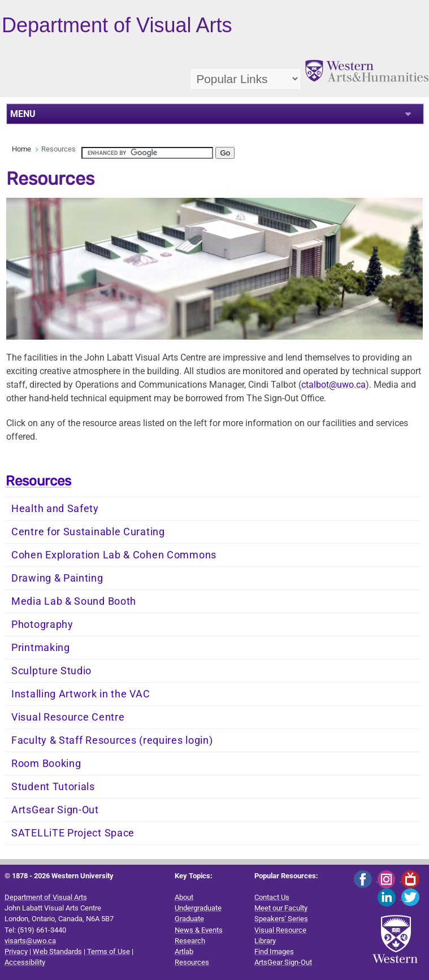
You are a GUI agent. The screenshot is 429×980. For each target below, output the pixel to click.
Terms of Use (109, 951)
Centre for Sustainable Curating (88, 532)
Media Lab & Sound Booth (74, 601)
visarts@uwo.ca (30, 941)
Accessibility (25, 962)
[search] (147, 153)
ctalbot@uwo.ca (333, 385)
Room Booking (46, 764)
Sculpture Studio (51, 671)
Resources (38, 481)
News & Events (199, 930)
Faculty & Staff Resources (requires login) (112, 740)
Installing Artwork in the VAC (81, 694)
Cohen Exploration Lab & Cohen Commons (114, 555)
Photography (42, 625)
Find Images (274, 951)
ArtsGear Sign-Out (55, 810)
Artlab (184, 951)
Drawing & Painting (57, 578)
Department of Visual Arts (46, 897)
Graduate (189, 919)
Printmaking (41, 648)
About (184, 897)
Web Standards (57, 951)
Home (21, 149)
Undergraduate (198, 908)
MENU (23, 114)
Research (190, 941)
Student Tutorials (53, 787)
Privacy (16, 951)
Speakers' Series (281, 919)
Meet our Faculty (281, 908)
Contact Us (272, 897)
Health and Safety (55, 509)
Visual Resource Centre (68, 717)
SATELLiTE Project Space (73, 833)
